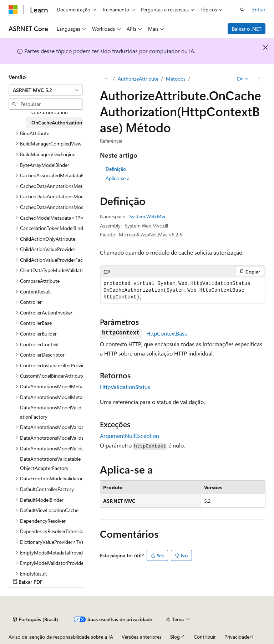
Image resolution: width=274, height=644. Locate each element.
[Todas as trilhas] (106, 79)
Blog (175, 637)
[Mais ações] (259, 79)
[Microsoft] (13, 10)
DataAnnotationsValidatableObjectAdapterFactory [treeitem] (50, 463)
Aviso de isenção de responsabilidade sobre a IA (61, 637)
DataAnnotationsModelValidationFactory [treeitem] (51, 412)
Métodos (176, 79)
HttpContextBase (167, 333)
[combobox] (46, 90)
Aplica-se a (118, 178)
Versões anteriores (142, 637)
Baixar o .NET (247, 29)
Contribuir (205, 637)
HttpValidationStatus (125, 387)
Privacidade (237, 637)
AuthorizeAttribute (138, 79)
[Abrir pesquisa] (242, 10)
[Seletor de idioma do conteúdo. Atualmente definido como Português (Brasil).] (35, 619)
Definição (116, 169)
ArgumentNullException (130, 436)
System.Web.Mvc (148, 216)
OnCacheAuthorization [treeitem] (57, 122)
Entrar (259, 9)
